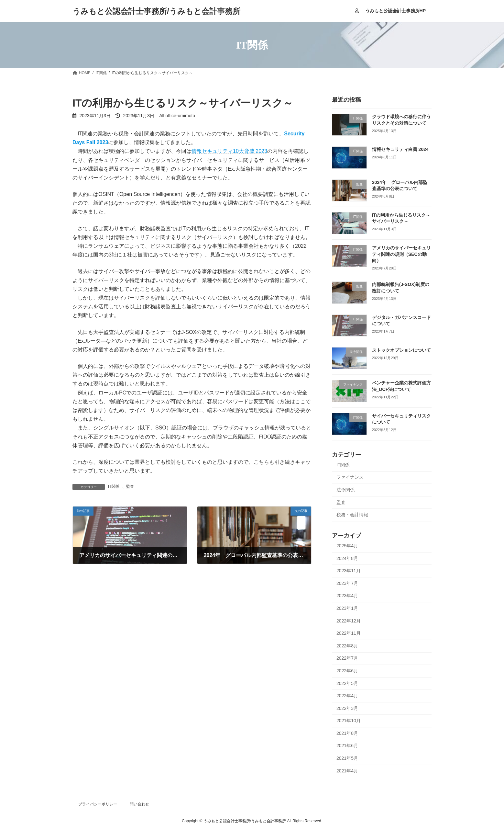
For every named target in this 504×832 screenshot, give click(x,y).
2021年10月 (349, 721)
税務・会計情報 (352, 515)
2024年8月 (347, 558)
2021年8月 (347, 733)
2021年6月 (347, 746)
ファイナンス (350, 477)
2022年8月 (347, 646)
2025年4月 (347, 546)
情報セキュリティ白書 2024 (400, 149)
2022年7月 (347, 658)
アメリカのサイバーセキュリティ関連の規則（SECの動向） (401, 254)
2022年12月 (349, 621)
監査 (130, 486)
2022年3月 (347, 708)
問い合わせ (139, 804)
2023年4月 (347, 596)
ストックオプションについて (401, 350)
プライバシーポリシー (98, 804)
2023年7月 (347, 583)
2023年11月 (349, 571)
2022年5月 (347, 683)
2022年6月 (347, 671)
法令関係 (345, 490)
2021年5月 (347, 758)
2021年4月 (347, 771)
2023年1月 (347, 608)
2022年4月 (347, 696)
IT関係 (114, 486)
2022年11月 (349, 633)
